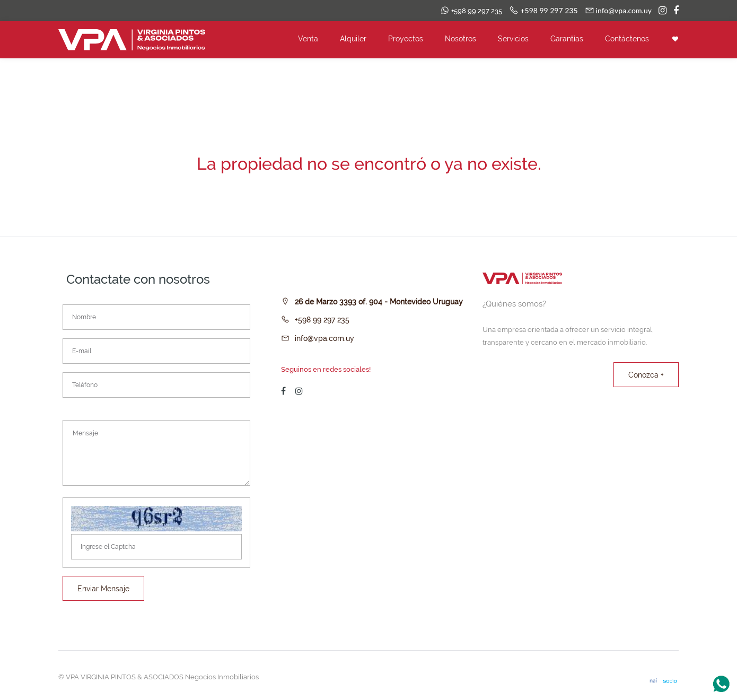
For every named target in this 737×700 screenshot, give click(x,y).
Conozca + (646, 375)
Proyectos (406, 39)
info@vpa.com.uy (324, 338)
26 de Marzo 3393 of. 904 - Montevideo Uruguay (379, 302)
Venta (308, 39)
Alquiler (353, 39)
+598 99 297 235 (322, 320)
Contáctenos (627, 39)
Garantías (567, 39)
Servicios (513, 39)
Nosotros (460, 39)
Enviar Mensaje (103, 589)
